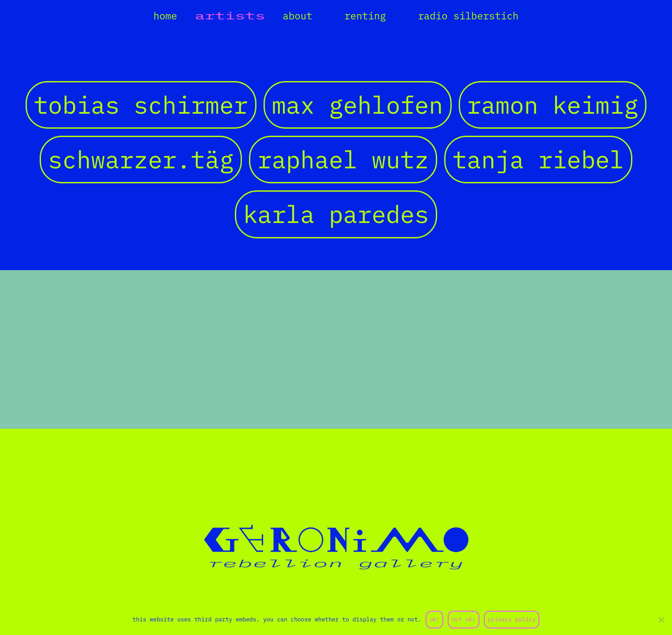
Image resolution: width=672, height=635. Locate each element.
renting (365, 16)
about (298, 16)
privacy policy (512, 619)
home (165, 16)
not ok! (464, 619)
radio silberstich (468, 16)
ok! (434, 619)
